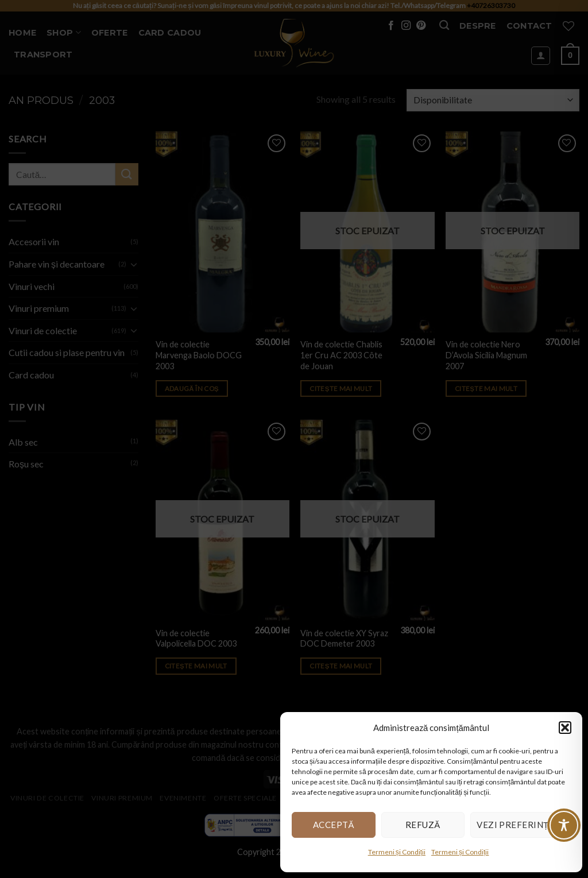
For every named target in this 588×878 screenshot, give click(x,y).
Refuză (423, 825)
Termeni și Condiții (397, 852)
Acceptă (334, 825)
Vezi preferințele (521, 825)
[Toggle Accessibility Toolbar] (564, 825)
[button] (565, 728)
